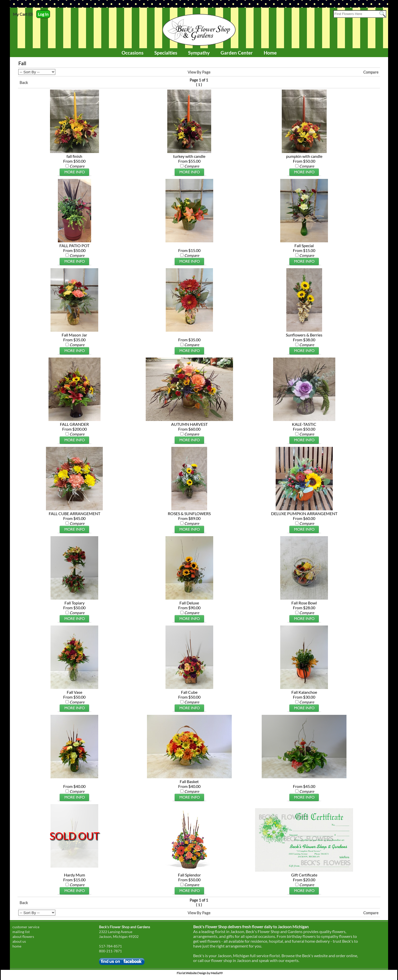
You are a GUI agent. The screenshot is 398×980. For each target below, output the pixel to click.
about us (19, 941)
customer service (26, 927)
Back (24, 82)
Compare (371, 72)
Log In (43, 14)
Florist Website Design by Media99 (200, 973)
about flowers (23, 936)
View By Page (199, 72)
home (17, 946)
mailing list (21, 932)
